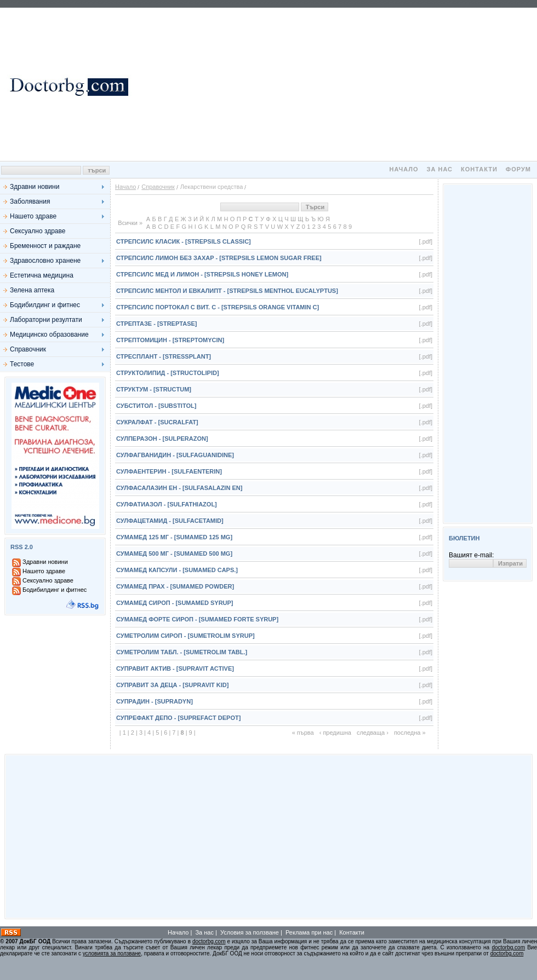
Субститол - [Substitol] (156, 406)
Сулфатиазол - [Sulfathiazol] (167, 504)
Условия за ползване (250, 932)
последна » (410, 733)
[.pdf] (426, 241)
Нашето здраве (33, 216)
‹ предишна (335, 733)
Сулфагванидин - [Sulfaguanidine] (175, 455)
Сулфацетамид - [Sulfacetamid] (170, 521)
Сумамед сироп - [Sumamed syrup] (175, 603)
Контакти (479, 169)
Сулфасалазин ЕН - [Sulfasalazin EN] (179, 488)
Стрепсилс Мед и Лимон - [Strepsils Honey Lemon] (202, 274)
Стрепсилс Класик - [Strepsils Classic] (184, 241)
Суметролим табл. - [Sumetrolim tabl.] (182, 652)
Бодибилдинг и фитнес (45, 305)
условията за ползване (112, 953)
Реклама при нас (309, 932)
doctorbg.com (209, 941)
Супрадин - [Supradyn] (155, 701)
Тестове (22, 364)
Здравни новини (35, 187)
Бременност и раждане (45, 246)
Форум (518, 169)
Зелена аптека (32, 290)
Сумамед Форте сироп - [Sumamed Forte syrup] (197, 619)
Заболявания (30, 201)
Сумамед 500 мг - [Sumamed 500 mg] (174, 554)
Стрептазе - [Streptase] (156, 324)
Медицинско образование (49, 335)
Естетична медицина (42, 275)
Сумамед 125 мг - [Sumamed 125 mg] (174, 537)
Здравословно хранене (45, 261)
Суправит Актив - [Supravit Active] (175, 668)
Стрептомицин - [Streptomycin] (170, 340)
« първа (303, 733)
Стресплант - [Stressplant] (164, 356)
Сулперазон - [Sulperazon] (162, 439)
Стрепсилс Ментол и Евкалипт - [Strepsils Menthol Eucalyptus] (227, 291)
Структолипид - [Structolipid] (168, 373)
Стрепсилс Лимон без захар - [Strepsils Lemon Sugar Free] (219, 258)
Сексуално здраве (38, 231)
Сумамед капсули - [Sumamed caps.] (177, 570)
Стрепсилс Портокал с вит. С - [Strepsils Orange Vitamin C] (218, 307)
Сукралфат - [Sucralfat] (157, 422)
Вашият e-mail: (471, 555)
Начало (404, 169)
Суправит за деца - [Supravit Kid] (172, 685)
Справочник (28, 349)
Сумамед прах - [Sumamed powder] (175, 586)
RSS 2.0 (22, 547)
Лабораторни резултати (46, 320)
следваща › (373, 733)
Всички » (130, 223)
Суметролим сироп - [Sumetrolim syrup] (185, 636)
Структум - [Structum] (154, 389)
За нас (440, 169)
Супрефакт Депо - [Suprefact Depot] (178, 718)
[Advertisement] (334, 84)
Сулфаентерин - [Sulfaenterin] (169, 471)
